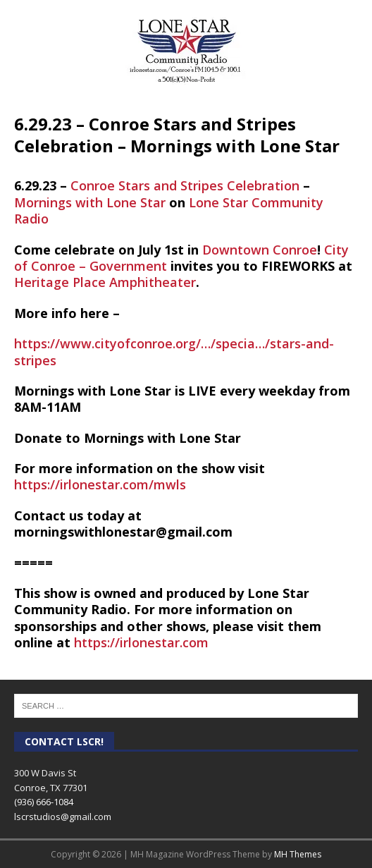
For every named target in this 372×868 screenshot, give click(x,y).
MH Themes (298, 854)
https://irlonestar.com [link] (141, 642)
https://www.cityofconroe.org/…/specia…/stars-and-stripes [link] (174, 352)
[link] (185, 185)
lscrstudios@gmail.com (63, 817)
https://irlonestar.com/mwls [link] (100, 484)
